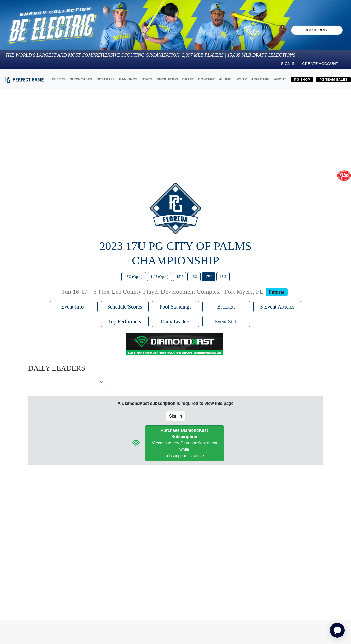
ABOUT (280, 79)
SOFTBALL (106, 79)
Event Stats (226, 321)
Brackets (226, 307)
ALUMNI (226, 79)
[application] (337, 630)
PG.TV (242, 79)
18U (223, 277)
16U (194, 277)
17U (209, 277)
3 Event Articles (277, 307)
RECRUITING (167, 79)
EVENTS (59, 79)
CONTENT (207, 79)
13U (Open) (134, 277)
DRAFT (188, 79)
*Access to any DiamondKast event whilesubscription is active (184, 443)
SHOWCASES (81, 79)
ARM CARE (260, 79)
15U (180, 277)
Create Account (320, 63)
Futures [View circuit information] (277, 292)
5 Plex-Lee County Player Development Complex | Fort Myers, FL (178, 292)
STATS (147, 79)
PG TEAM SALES (333, 80)
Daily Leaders (176, 321)
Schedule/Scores (124, 307)
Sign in (288, 63)
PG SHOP (302, 80)
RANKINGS (128, 79)
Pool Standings (176, 307)
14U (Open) (160, 277)
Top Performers (125, 321)
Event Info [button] (74, 307)
